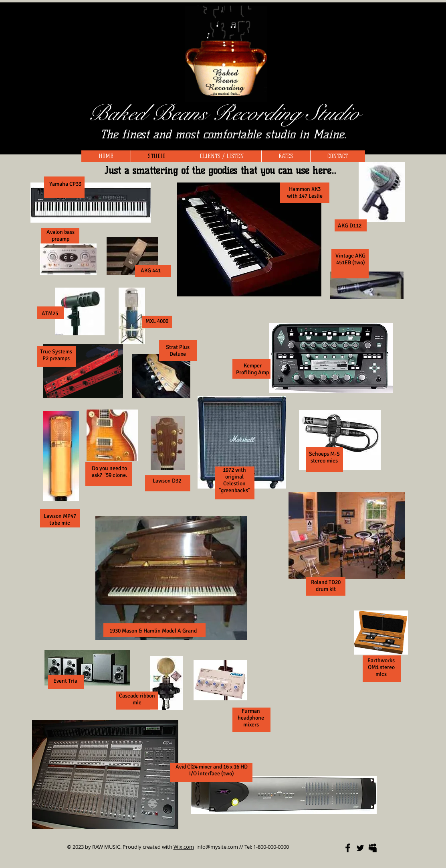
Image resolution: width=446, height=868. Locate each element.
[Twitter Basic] (360, 848)
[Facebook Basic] (348, 848)
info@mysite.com (217, 847)
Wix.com (184, 847)
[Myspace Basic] (373, 848)
